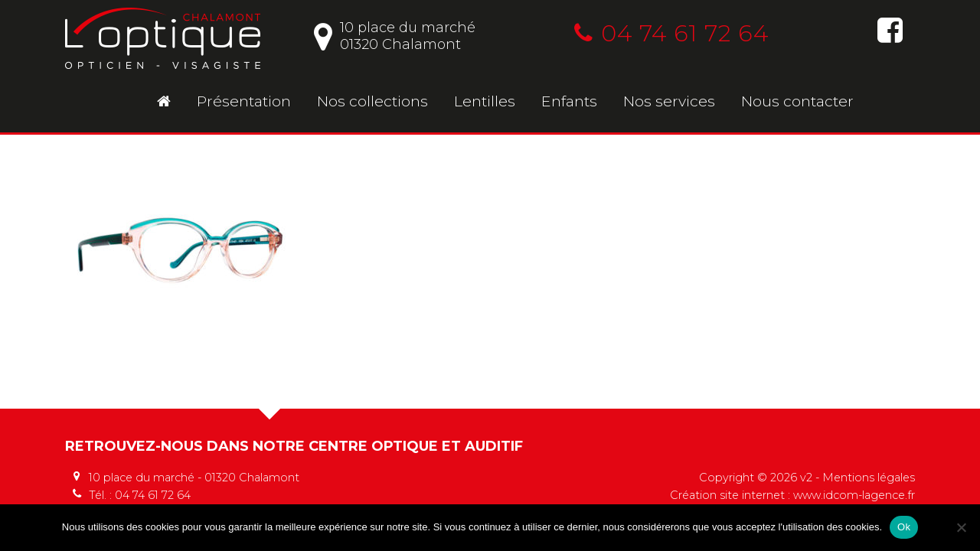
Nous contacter (797, 101)
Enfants (569, 101)
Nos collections (372, 101)
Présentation (244, 101)
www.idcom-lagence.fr (854, 495)
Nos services (669, 101)
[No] (961, 527)
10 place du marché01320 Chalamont (395, 36)
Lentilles (485, 101)
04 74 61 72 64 (671, 33)
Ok (904, 527)
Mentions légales (869, 478)
